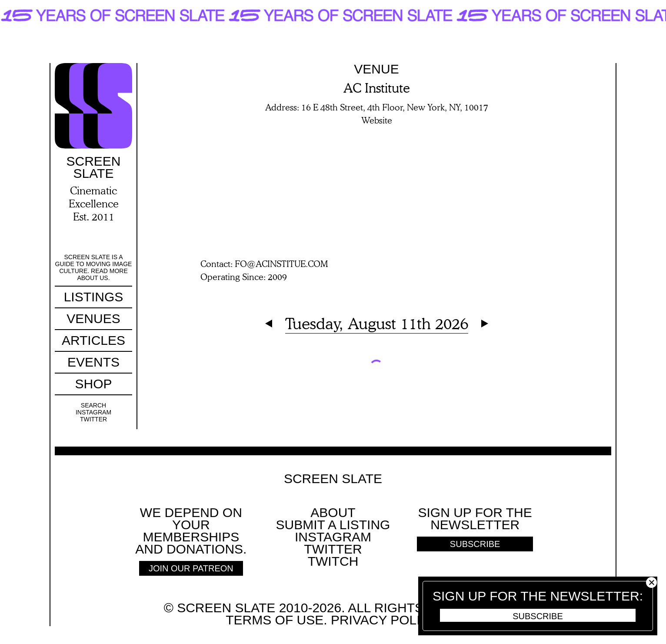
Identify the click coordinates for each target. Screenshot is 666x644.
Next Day (485, 324)
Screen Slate (333, 479)
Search (93, 405)
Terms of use (275, 620)
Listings (94, 297)
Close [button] (651, 582)
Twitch (333, 561)
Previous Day (269, 324)
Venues (93, 319)
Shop (93, 384)
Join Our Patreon (191, 568)
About (333, 512)
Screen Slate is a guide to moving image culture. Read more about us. (94, 267)
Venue (376, 69)
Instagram (93, 412)
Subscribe (538, 616)
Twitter (93, 419)
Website (377, 120)
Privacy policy (384, 620)
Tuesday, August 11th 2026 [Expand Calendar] (377, 323)
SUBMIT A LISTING (333, 525)
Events (93, 362)
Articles (93, 340)
